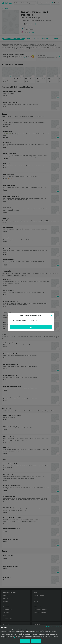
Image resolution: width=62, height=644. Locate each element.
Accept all (36, 641)
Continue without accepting (54, 627)
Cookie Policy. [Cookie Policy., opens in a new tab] (18, 638)
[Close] (51, 315)
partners (36, 630)
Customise (25, 641)
